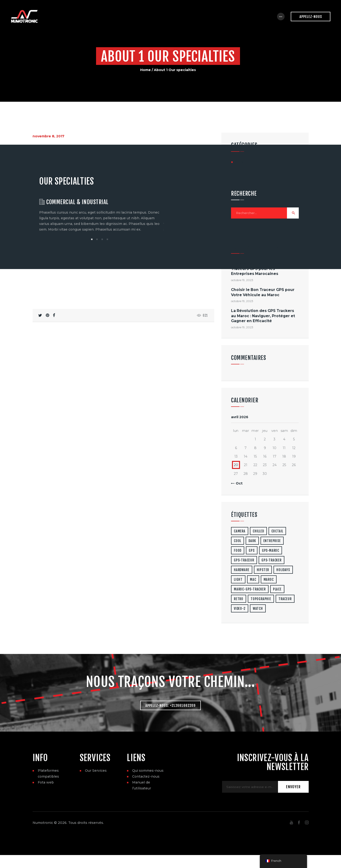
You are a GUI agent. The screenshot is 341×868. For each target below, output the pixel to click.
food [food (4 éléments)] (238, 551)
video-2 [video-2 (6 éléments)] (240, 609)
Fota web (46, 784)
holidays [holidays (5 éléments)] (283, 570)
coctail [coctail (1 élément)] (277, 532)
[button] (92, 240)
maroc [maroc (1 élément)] (269, 580)
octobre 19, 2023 (242, 281)
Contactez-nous (146, 778)
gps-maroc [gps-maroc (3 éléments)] (271, 551)
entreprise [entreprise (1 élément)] (272, 541)
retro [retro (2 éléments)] (239, 599)
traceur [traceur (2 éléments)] (285, 599)
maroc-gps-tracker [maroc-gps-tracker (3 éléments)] (250, 590)
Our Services (96, 772)
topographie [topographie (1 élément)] (261, 599)
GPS (240, 162)
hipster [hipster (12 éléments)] (263, 570)
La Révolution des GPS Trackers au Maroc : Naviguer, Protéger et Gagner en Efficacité (263, 316)
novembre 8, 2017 (48, 136)
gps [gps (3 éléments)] (252, 551)
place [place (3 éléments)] (277, 590)
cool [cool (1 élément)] (238, 541)
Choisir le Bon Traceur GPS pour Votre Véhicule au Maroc (263, 293)
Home (145, 70)
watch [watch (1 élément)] (258, 609)
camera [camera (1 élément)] (240, 532)
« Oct (238, 484)
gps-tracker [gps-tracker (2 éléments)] (272, 561)
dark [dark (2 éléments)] (252, 541)
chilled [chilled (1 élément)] (258, 532)
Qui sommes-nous (148, 772)
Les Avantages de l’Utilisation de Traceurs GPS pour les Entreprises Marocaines (264, 269)
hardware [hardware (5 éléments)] (242, 570)
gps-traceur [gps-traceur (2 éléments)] (244, 561)
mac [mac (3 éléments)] (253, 580)
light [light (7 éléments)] (238, 580)
